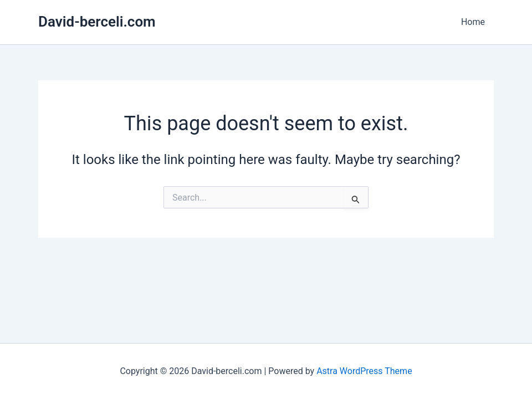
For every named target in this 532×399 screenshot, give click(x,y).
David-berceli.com (97, 22)
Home (473, 22)
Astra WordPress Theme (364, 371)
